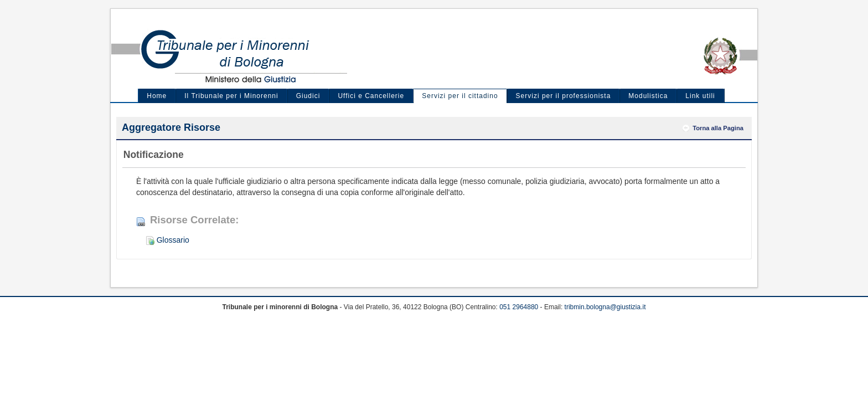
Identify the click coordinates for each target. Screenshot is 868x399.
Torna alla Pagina (718, 128)
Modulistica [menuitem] (648, 96)
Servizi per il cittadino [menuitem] (460, 96)
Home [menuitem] (157, 96)
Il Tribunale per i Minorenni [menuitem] (231, 96)
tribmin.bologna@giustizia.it (605, 307)
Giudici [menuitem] (308, 96)
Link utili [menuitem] (700, 96)
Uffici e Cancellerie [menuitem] (371, 96)
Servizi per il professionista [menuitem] (564, 96)
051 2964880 (519, 307)
